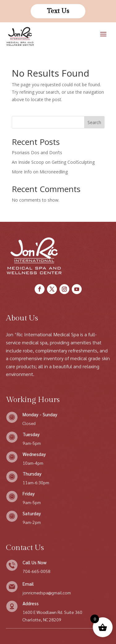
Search (94, 122)
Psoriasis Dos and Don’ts (37, 152)
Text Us (58, 11)
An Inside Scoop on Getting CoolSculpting (53, 162)
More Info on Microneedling (40, 172)
